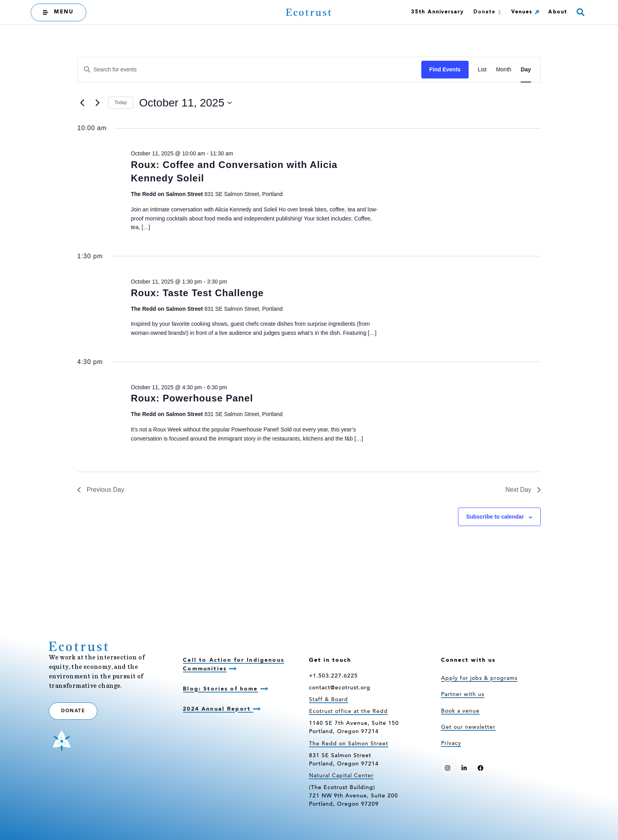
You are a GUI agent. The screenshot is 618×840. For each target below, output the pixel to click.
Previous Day (101, 490)
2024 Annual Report (218, 709)
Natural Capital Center (341, 776)
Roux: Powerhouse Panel (192, 398)
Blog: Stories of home (220, 689)
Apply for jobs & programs (479, 679)
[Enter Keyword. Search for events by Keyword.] (249, 70)
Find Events (445, 69)
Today (121, 103)
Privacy (451, 744)
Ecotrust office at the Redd (348, 712)
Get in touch (330, 660)
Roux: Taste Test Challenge (197, 293)
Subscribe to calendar (495, 517)
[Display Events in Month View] (504, 70)
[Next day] (97, 103)
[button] (581, 12)
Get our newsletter (468, 728)
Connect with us (468, 660)
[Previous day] (82, 103)
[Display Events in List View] (482, 70)
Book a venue (460, 711)
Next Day (523, 490)
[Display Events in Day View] (526, 70)
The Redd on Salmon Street (349, 744)
